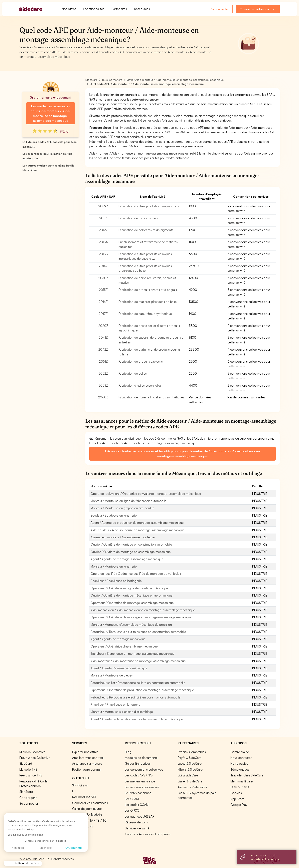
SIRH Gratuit (80, 785)
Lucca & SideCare (190, 763)
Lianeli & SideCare (190, 781)
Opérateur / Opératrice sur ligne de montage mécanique (129, 588)
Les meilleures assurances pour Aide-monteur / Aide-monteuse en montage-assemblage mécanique (50, 113)
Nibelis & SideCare (190, 769)
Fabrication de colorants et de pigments (146, 230)
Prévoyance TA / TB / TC (89, 820)
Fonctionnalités (94, 9)
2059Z (103, 206)
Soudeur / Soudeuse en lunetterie (114, 515)
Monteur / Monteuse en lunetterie (114, 566)
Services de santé (137, 828)
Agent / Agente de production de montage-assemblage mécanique (137, 523)
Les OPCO (132, 810)
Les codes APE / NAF (139, 775)
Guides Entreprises (138, 763)
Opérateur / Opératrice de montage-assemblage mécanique (132, 603)
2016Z (103, 302)
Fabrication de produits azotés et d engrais (148, 290)
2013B (103, 254)
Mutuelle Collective (32, 752)
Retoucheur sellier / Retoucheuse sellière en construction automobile (138, 683)
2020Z (103, 326)
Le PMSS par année (138, 793)
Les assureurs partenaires (142, 787)
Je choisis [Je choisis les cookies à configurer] (21, 848)
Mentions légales (242, 781)
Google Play (239, 805)
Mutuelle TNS (28, 769)
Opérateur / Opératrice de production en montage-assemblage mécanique (142, 690)
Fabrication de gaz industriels (138, 218)
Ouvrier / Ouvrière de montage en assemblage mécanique (131, 552)
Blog (128, 752)
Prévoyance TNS (31, 775)
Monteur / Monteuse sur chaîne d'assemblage (122, 712)
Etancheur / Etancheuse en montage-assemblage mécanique (133, 653)
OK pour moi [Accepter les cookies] (49, 848)
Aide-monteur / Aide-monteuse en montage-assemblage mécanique (138, 661)
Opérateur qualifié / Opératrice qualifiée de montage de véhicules (136, 574)
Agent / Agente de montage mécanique (118, 639)
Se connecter (220, 9)
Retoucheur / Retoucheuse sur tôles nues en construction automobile (138, 632)
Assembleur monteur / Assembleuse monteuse (123, 537)
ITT (74, 791)
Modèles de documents (141, 758)
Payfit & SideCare (190, 758)
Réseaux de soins (137, 822)
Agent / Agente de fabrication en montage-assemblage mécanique (137, 719)
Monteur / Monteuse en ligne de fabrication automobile (129, 501)
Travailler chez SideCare (247, 775)
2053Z (103, 385)
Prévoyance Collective (35, 758)
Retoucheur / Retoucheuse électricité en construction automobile (136, 697)
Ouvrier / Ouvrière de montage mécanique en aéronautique (132, 595)
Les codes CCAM (137, 805)
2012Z (103, 230)
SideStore (26, 792)
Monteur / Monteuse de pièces (112, 675)
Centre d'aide (240, 752)
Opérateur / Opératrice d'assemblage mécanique (124, 646)
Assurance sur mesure (87, 763)
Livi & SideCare (188, 775)
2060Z (103, 397)
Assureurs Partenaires (192, 787)
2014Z (103, 266)
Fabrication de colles (133, 373)
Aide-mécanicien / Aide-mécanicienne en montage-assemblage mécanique (143, 610)
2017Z (103, 314)
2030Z (103, 278)
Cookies (236, 793)
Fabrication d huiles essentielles (140, 385)
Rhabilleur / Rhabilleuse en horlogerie (116, 581)
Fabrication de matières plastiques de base (148, 302)
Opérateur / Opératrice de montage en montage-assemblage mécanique (141, 617)
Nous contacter (241, 758)
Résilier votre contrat (86, 769)
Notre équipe (239, 763)
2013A (103, 242)
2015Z (103, 290)
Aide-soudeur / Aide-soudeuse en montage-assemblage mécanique (138, 530)
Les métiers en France (140, 781)
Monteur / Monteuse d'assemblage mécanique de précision (131, 625)
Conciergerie (28, 798)
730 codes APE (175, 132)
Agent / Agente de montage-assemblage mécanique (127, 559)
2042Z (103, 349)
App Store (237, 799)
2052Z (103, 373)
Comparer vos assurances (90, 803)
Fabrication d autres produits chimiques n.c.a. (149, 206)
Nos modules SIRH (85, 797)
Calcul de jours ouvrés (87, 809)
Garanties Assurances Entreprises (148, 834)
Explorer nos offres (85, 752)
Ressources (142, 9)
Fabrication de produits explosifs (141, 361)
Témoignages (240, 769)
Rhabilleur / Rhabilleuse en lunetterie (115, 704)
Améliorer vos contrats (88, 758)
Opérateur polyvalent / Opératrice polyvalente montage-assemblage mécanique (146, 494)
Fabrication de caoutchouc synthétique (145, 314)
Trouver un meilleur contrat (258, 9)
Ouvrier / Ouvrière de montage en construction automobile (131, 544)
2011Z (103, 218)
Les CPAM (132, 799)
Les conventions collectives (144, 769)
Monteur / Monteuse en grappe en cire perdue (122, 508)
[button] (23, 863)
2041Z (103, 337)
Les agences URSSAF (140, 816)
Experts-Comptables (192, 752)
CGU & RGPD (240, 787)
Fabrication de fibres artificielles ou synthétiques (151, 397)
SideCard (26, 763)
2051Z (103, 361)
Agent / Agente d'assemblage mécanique (119, 668)
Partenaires (119, 9)
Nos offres (69, 9)
